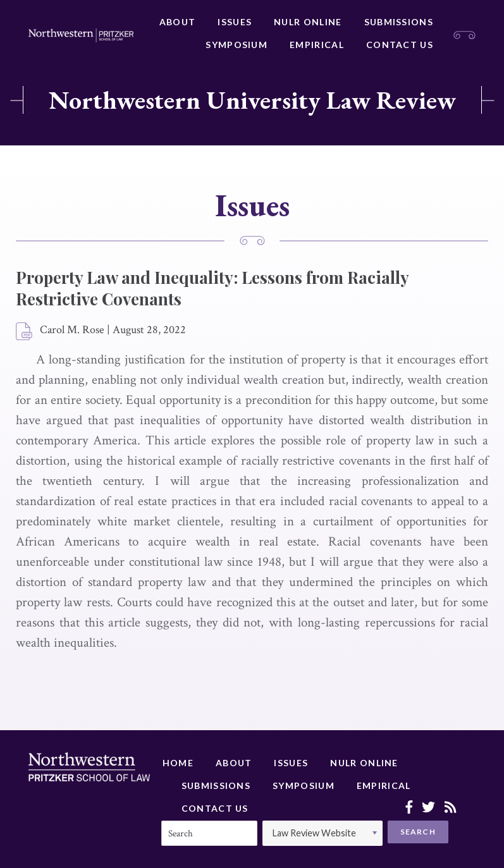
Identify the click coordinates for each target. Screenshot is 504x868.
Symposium (237, 45)
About (178, 22)
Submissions (399, 22)
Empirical (317, 45)
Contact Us (400, 45)
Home (178, 763)
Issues (235, 22)
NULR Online (308, 22)
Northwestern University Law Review (252, 100)
